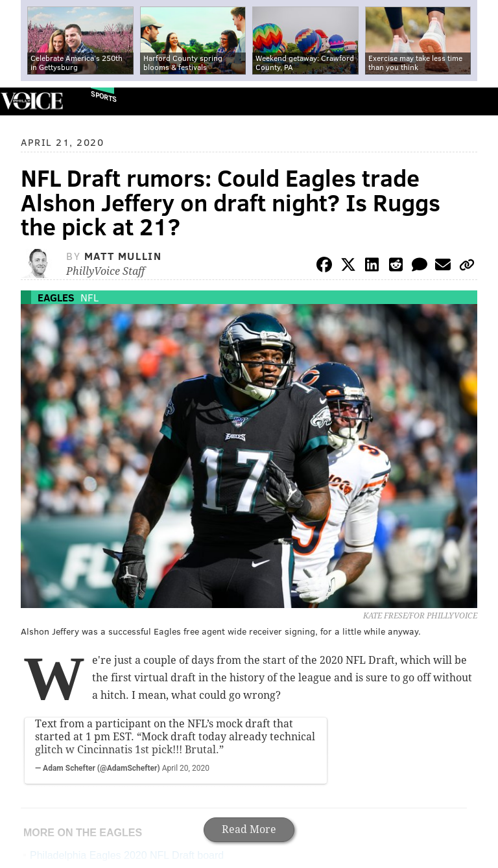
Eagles (56, 297)
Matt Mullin (123, 256)
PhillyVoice (31, 101)
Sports (104, 96)
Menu (477, 101)
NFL (89, 297)
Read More (249, 829)
